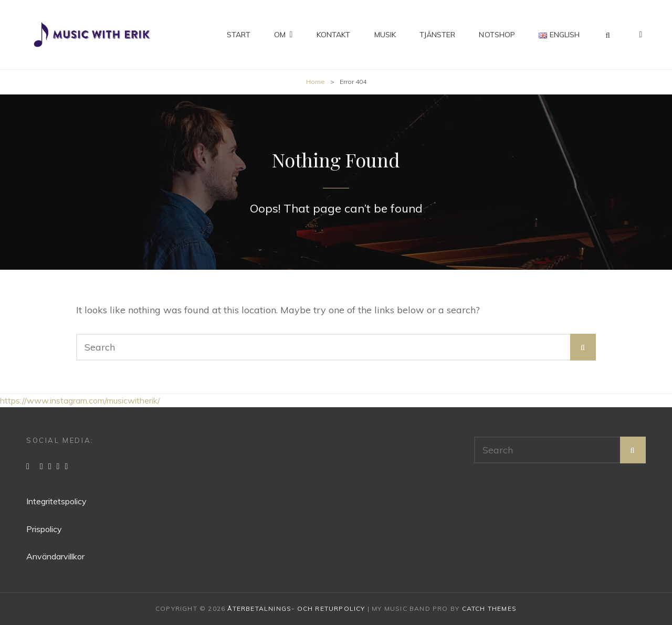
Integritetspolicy (56, 501)
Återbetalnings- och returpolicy (296, 608)
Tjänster (437, 35)
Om (280, 35)
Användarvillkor (55, 556)
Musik (385, 35)
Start (239, 35)
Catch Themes (489, 608)
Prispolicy (44, 529)
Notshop (497, 35)
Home (316, 82)
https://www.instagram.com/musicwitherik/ (80, 400)
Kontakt (334, 35)
